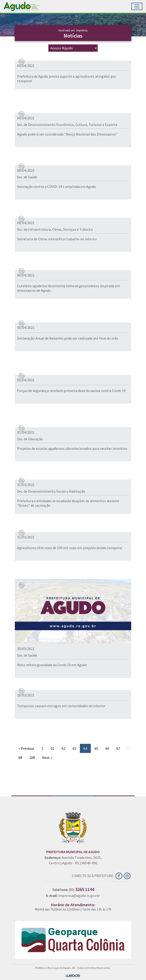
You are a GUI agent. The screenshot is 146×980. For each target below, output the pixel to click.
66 (107, 748)
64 (85, 748)
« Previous (26, 748)
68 (20, 757)
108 (32, 757)
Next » (47, 757)
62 (63, 748)
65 (96, 748)
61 (52, 748)
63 (74, 748)
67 (118, 748)
